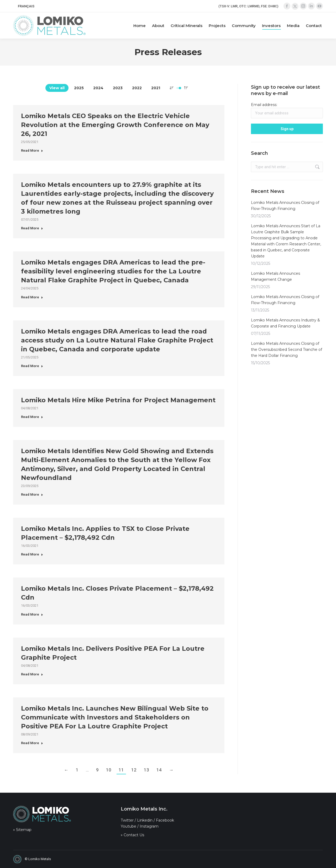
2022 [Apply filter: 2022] (137, 88)
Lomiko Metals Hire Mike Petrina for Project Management (118, 400)
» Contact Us (132, 835)
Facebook (165, 820)
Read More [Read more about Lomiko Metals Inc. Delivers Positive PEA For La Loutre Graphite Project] (32, 674)
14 (159, 770)
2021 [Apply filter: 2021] (156, 88)
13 (146, 770)
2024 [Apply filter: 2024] (98, 88)
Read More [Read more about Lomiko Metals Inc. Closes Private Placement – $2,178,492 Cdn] (32, 614)
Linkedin (145, 820)
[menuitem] (26, 6)
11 (121, 770)
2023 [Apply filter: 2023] (118, 88)
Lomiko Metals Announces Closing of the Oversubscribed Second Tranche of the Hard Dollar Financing (287, 350)
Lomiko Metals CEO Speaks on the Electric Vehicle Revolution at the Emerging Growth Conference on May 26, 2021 (115, 125)
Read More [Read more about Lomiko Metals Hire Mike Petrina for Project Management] (32, 417)
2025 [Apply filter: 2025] (79, 88)
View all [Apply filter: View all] (57, 88)
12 (134, 770)
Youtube (128, 826)
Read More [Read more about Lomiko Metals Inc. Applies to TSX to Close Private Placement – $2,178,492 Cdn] (32, 554)
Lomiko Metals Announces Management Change (275, 276)
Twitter (127, 820)
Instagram (149, 826)
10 (109, 770)
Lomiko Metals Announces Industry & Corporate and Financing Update (285, 323)
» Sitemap (22, 830)
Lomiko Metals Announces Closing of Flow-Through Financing (285, 206)
